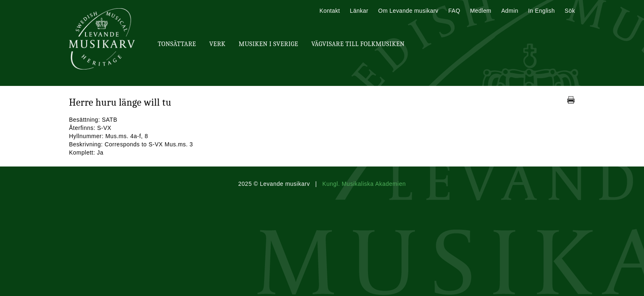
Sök (570, 11)
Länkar (359, 11)
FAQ (454, 11)
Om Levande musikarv (408, 11)
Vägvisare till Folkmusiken (358, 44)
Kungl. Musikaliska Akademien (364, 184)
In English (542, 11)
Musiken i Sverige (268, 44)
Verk (217, 44)
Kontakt (330, 11)
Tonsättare (177, 44)
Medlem (481, 11)
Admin (509, 11)
